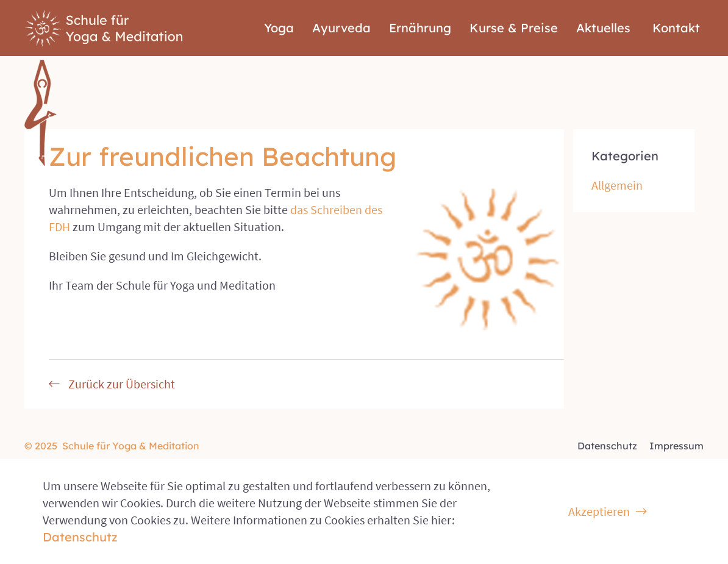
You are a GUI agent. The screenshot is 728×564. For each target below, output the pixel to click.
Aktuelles (603, 28)
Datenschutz (607, 446)
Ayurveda (341, 28)
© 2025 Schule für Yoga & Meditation (112, 446)
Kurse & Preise (514, 28)
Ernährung (420, 28)
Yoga (279, 28)
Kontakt (676, 28)
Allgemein (617, 185)
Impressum (676, 446)
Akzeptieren (599, 511)
